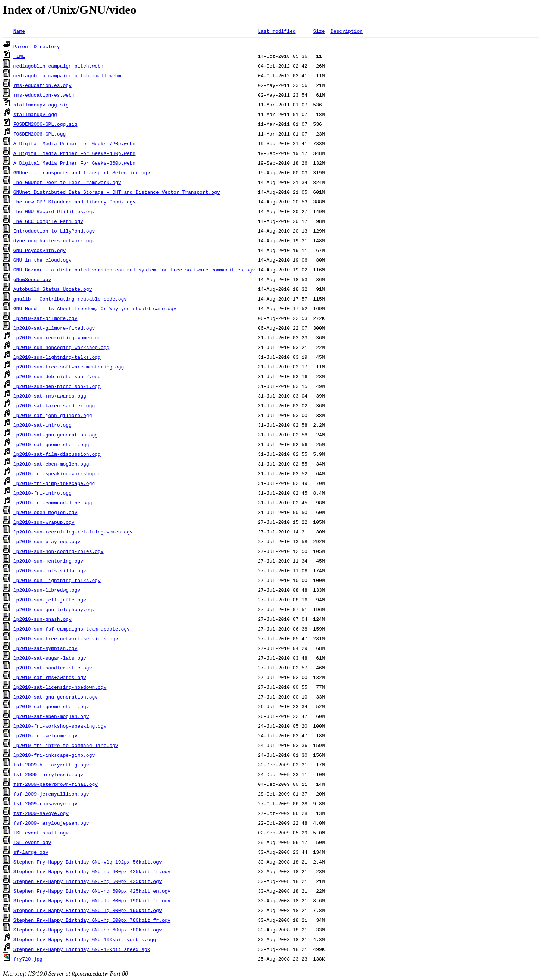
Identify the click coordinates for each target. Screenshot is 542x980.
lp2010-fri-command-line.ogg (53, 503)
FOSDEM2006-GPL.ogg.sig (46, 124)
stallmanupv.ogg (35, 114)
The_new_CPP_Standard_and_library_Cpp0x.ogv (75, 202)
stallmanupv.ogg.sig (41, 105)
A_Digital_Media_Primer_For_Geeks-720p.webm (75, 143)
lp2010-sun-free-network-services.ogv (66, 638)
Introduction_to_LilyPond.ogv (54, 231)
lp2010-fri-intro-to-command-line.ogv (66, 745)
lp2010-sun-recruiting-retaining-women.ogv (73, 532)
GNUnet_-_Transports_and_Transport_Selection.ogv (82, 172)
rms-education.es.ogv (43, 85)
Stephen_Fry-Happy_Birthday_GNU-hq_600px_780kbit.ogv (88, 930)
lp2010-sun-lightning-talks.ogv (57, 580)
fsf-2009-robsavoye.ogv (46, 803)
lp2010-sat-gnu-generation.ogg (56, 435)
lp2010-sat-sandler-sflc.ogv (53, 668)
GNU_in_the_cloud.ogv (43, 260)
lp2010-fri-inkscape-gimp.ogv (54, 755)
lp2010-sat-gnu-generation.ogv (56, 697)
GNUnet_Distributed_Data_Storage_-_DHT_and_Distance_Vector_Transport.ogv (117, 192)
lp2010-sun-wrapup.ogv (44, 522)
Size (319, 31)
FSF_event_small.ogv (41, 833)
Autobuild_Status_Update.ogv (53, 289)
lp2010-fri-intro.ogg (43, 493)
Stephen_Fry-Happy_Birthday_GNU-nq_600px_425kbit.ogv (88, 881)
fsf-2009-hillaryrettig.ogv (51, 765)
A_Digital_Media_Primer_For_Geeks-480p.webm (75, 153)
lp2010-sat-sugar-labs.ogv (50, 658)
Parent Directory (37, 46)
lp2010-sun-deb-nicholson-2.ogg (57, 376)
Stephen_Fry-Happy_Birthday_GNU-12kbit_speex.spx (82, 949)
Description (347, 31)
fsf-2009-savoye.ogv (41, 813)
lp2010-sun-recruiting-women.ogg (59, 337)
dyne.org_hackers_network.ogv (54, 240)
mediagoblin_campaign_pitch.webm (59, 66)
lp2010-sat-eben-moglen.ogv (51, 716)
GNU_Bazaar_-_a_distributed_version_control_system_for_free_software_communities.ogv (134, 270)
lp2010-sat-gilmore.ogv (46, 318)
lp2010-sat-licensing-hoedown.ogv (60, 687)
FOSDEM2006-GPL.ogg (40, 134)
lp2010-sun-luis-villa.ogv (50, 570)
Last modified (277, 31)
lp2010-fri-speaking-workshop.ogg (60, 473)
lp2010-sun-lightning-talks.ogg (57, 357)
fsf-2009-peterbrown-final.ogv (56, 784)
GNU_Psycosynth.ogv (40, 250)
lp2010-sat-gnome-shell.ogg (51, 444)
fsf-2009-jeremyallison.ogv (51, 794)
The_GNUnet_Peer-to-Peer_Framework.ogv (67, 182)
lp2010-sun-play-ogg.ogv (47, 541)
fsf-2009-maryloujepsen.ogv (51, 823)
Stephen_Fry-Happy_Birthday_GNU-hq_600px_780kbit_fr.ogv (92, 920)
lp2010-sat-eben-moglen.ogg (51, 464)
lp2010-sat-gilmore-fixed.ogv (54, 328)
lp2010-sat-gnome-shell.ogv (51, 706)
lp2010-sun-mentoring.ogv (48, 561)
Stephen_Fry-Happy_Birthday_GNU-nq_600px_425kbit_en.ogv (92, 891)
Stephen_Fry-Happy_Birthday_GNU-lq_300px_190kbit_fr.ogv (92, 900)
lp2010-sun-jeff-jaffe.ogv (50, 600)
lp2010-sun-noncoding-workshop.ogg (61, 347)
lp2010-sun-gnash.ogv (43, 619)
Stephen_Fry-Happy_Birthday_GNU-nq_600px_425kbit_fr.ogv (92, 871)
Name (19, 31)
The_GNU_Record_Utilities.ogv (54, 211)
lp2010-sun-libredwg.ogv (47, 590)
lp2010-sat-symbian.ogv (46, 648)
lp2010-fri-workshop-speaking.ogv (60, 726)
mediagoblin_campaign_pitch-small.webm (67, 75)
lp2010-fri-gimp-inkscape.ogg (54, 483)
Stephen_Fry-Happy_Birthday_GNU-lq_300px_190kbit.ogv (88, 910)
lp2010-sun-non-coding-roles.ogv (59, 551)
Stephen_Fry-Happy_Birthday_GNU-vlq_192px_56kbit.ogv (88, 862)
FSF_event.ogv (32, 842)
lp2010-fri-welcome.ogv (46, 735)
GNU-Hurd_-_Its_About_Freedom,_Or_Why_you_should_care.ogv (95, 308)
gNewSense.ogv (32, 279)
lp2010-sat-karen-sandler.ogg (54, 405)
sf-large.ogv (31, 852)
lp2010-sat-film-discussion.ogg (57, 454)
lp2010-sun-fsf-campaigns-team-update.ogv (72, 629)
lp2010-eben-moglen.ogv (46, 512)
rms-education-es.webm (44, 95)
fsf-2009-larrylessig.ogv (48, 774)
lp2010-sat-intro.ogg (43, 425)
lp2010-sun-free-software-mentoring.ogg (69, 367)
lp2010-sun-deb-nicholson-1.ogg (57, 386)
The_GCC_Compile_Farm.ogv (48, 221)
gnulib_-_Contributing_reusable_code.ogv (70, 299)
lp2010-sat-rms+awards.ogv (50, 677)
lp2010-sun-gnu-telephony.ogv (54, 609)
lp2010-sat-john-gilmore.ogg (53, 415)
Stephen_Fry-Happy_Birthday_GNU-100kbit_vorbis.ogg (85, 939)
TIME (19, 56)
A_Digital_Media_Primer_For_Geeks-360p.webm (75, 163)
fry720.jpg (28, 959)
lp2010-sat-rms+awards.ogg (50, 396)
